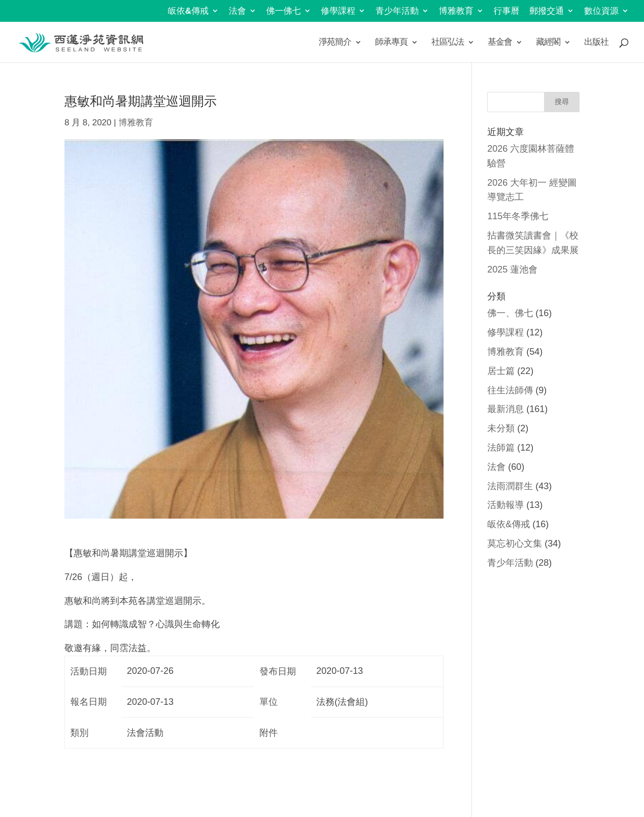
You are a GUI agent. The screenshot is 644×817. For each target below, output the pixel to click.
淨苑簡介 (335, 43)
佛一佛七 (284, 11)
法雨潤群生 (510, 486)
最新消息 (505, 409)
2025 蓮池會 (512, 269)
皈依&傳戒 (188, 11)
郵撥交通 (547, 11)
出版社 (596, 43)
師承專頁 (391, 43)
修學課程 (338, 11)
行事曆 (507, 11)
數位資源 (601, 11)
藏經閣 (548, 43)
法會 (238, 11)
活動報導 (505, 505)
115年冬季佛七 (518, 216)
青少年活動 (397, 11)
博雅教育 (456, 11)
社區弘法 (448, 43)
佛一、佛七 (510, 313)
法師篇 (501, 448)
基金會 (500, 43)
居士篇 (501, 371)
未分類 (501, 428)
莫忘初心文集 (515, 543)
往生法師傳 (510, 390)
